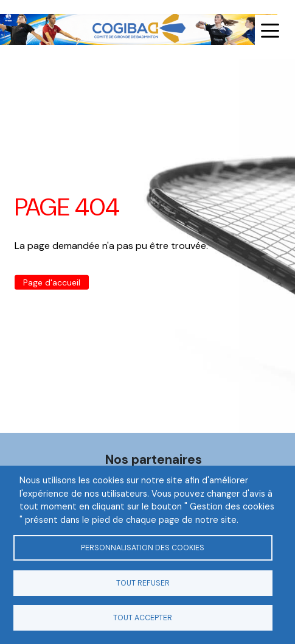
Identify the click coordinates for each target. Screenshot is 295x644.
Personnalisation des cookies (143, 548)
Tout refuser (143, 583)
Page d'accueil (52, 282)
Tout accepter (143, 618)
